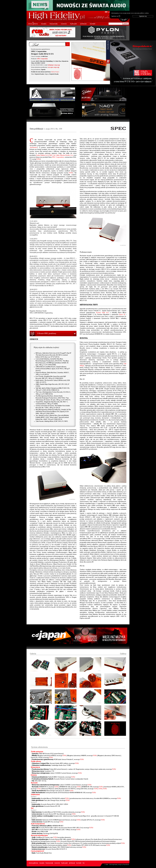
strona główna (33, 24)
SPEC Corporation (42, 59)
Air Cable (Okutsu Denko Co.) (63, 155)
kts (84, 863)
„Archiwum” (34, 148)
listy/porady (54, 24)
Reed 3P (122, 315)
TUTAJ (38, 159)
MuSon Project (55, 72)
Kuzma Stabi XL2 (102, 313)
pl (109, 12)
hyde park (73, 24)
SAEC (51, 155)
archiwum (83, 24)
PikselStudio (126, 865)
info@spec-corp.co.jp (54, 65)
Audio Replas (41, 155)
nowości (64, 24)
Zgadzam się (116, 16)
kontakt (93, 24)
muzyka (44, 24)
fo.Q (47, 155)
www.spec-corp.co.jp (54, 67)
